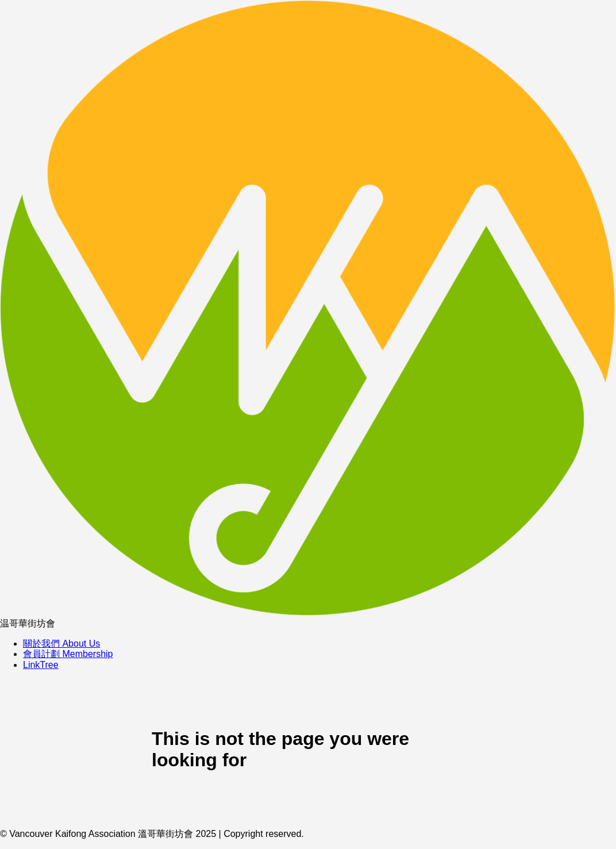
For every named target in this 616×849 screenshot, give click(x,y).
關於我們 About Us (61, 644)
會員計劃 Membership (68, 654)
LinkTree (41, 665)
